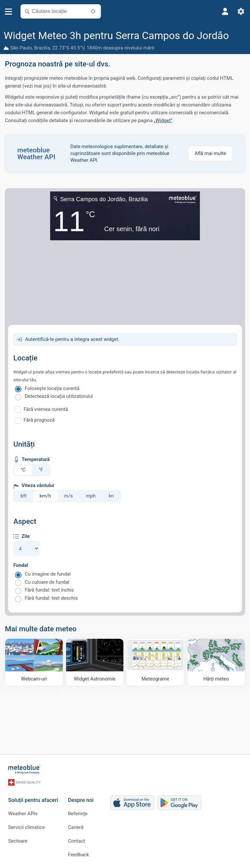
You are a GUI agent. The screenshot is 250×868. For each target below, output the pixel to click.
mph (91, 496)
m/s (69, 496)
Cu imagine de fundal (48, 574)
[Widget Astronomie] (95, 662)
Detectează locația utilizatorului (59, 396)
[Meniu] (9, 12)
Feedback (79, 855)
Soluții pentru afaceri (33, 800)
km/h (45, 496)
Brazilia (42, 48)
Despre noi (81, 800)
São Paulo (21, 48)
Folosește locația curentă (52, 388)
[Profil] (225, 11)
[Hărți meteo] (216, 662)
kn (111, 496)
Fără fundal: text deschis (51, 598)
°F (41, 470)
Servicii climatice (27, 827)
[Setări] (241, 11)
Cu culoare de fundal (47, 582)
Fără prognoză (39, 420)
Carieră (76, 827)
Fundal (21, 565)
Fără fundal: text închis (49, 590)
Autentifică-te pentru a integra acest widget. (72, 339)
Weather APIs (23, 814)
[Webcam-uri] (34, 662)
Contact (76, 841)
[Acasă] (24, 769)
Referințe (78, 814)
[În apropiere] (93, 11)
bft (24, 496)
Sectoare (18, 841)
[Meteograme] (155, 662)
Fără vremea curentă (46, 409)
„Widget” (163, 120)
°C (23, 470)
